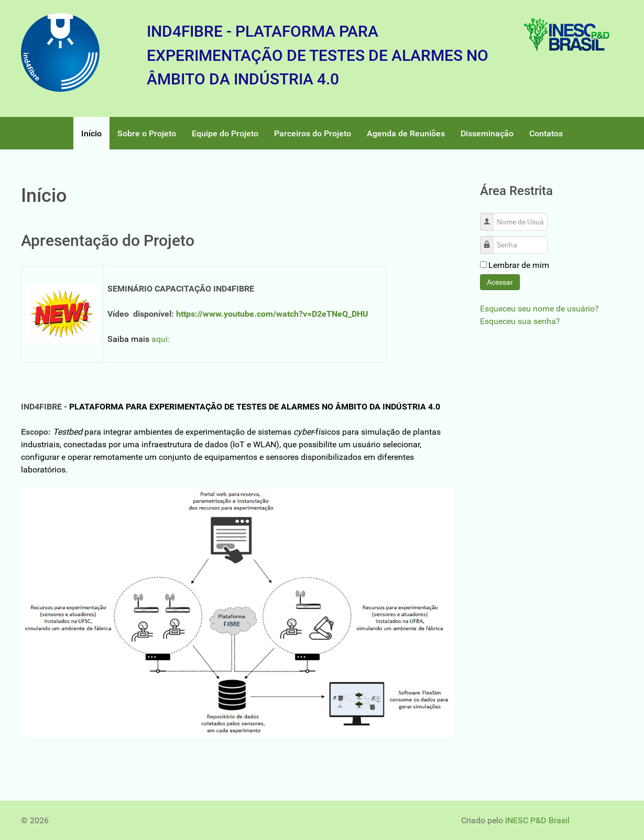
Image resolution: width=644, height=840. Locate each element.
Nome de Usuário (491, 216)
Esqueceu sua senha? (520, 321)
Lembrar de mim (519, 265)
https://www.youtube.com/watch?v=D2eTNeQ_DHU (272, 314)
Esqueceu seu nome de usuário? (539, 309)
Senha (491, 239)
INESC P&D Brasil (537, 820)
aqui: (161, 339)
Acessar (500, 282)
